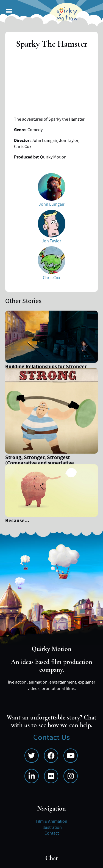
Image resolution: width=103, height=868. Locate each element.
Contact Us (51, 738)
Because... (17, 521)
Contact (52, 833)
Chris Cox (51, 278)
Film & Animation (51, 821)
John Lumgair (52, 204)
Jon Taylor (51, 241)
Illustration (52, 827)
